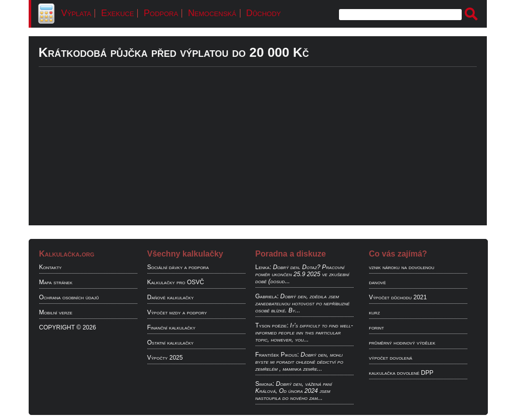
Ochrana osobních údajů (69, 297)
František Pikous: (277, 355)
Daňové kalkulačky (170, 297)
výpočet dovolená (391, 358)
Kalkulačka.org (67, 254)
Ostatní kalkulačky (170, 343)
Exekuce (117, 13)
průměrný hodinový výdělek (402, 343)
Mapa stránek (56, 282)
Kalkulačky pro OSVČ (176, 282)
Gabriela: (267, 296)
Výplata (76, 13)
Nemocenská (212, 13)
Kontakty (51, 267)
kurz (375, 312)
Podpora (161, 13)
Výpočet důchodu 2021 (398, 297)
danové (378, 282)
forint (377, 327)
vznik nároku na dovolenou (402, 267)
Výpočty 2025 (165, 358)
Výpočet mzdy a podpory (177, 312)
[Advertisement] (258, 155)
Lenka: (264, 267)
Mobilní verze (56, 312)
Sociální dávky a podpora (178, 267)
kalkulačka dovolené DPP (401, 373)
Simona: (265, 384)
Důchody (263, 13)
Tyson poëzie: (272, 325)
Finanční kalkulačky (171, 327)
